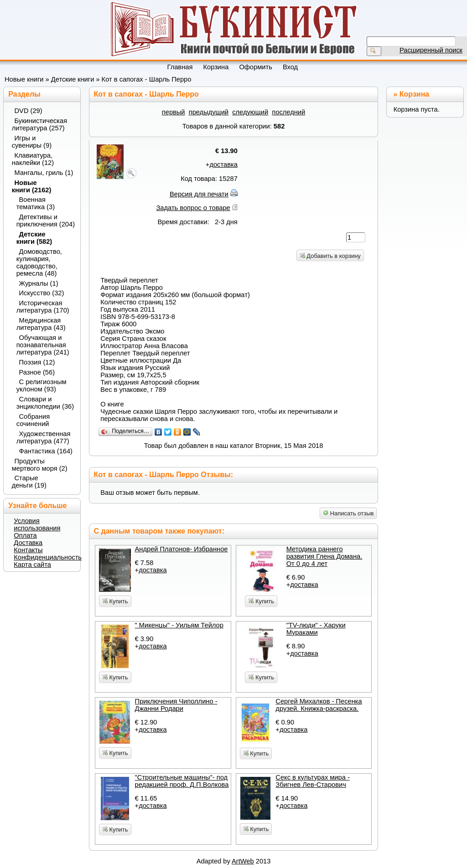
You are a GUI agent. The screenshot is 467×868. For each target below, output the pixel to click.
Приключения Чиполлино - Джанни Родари (176, 705)
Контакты (28, 550)
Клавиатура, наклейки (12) (33, 159)
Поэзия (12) (37, 362)
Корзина (414, 94)
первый (174, 112)
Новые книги (24, 79)
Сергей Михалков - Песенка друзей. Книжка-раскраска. (319, 705)
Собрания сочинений (33, 420)
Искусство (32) (42, 293)
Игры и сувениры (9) (32, 142)
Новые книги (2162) (32, 186)
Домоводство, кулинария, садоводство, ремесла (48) (39, 262)
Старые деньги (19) (29, 482)
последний (288, 112)
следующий (250, 112)
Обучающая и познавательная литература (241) (43, 345)
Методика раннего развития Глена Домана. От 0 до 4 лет (324, 556)
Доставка (28, 543)
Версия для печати (199, 194)
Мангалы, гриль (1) (44, 173)
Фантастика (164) (46, 451)
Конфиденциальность (48, 557)
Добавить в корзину (330, 256)
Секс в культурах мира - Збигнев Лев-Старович (312, 781)
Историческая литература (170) (43, 307)
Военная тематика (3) (36, 203)
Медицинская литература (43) (41, 324)
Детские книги (73, 79)
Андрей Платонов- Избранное (182, 549)
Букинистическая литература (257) (40, 124)
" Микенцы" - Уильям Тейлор (179, 625)
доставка (223, 164)
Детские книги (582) (34, 238)
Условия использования (37, 524)
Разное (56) (37, 372)
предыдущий (209, 112)
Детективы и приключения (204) (45, 221)
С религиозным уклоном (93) (42, 385)
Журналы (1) (39, 283)
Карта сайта (32, 565)
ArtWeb (243, 861)
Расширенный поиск (431, 50)
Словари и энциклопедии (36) (45, 403)
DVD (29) (29, 111)
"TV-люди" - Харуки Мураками (316, 629)
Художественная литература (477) (44, 437)
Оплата (25, 535)
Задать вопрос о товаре (193, 208)
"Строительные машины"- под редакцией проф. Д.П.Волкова (182, 781)
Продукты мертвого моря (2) (40, 465)
